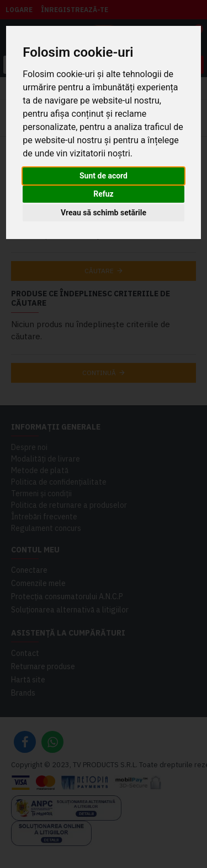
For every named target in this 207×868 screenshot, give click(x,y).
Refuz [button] (104, 194)
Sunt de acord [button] (104, 176)
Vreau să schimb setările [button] (104, 213)
